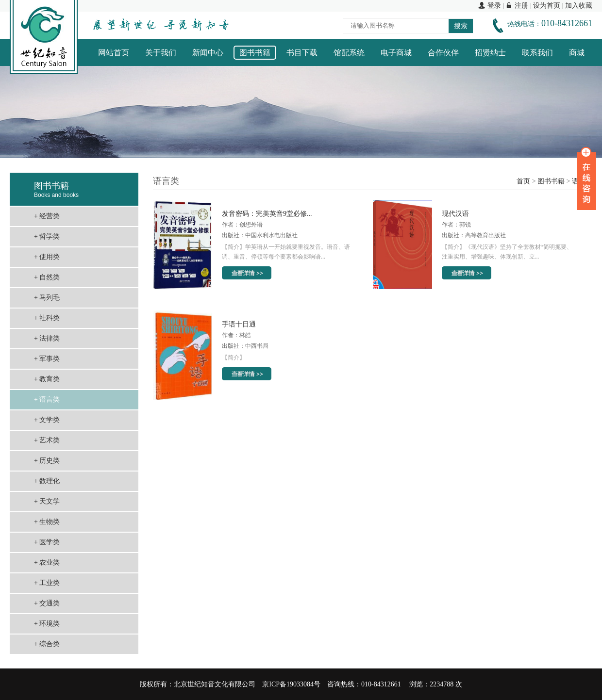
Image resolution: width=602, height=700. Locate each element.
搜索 (461, 26)
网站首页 (114, 53)
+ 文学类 (47, 420)
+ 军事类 (47, 359)
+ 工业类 (47, 583)
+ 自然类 (47, 277)
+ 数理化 (47, 481)
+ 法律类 (47, 338)
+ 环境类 (47, 624)
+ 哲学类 (47, 236)
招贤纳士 (490, 53)
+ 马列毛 (47, 298)
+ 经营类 (47, 216)
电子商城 (396, 53)
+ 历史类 (47, 461)
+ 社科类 (47, 318)
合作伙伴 (443, 53)
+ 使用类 (47, 257)
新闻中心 (208, 53)
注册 (517, 6)
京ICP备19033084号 (291, 684)
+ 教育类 (47, 379)
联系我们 (537, 53)
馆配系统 (349, 53)
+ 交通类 (47, 603)
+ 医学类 (47, 542)
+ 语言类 (47, 399)
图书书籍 (255, 53)
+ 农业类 (47, 562)
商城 (577, 53)
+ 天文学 (47, 501)
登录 (490, 6)
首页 (523, 181)
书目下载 (302, 53)
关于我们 (161, 53)
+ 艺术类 (47, 440)
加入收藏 (579, 6)
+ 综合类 (47, 644)
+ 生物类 (47, 522)
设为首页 (547, 6)
